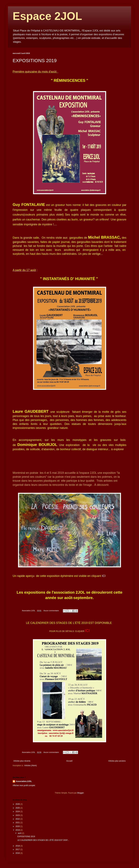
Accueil (69, 761)
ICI (104, 576)
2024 (18, 812)
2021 (18, 823)
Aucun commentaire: (52, 611)
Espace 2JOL (47, 16)
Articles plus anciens (117, 761)
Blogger (80, 793)
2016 (18, 853)
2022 (18, 819)
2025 (18, 808)
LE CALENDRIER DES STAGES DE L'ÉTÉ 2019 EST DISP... (43, 840)
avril (20, 833)
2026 (18, 804)
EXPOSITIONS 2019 (35, 60)
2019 (18, 830)
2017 (18, 849)
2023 (18, 815)
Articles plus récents (22, 761)
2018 (18, 846)
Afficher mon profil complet (24, 785)
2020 (18, 826)
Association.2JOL (24, 781)
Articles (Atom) (31, 766)
